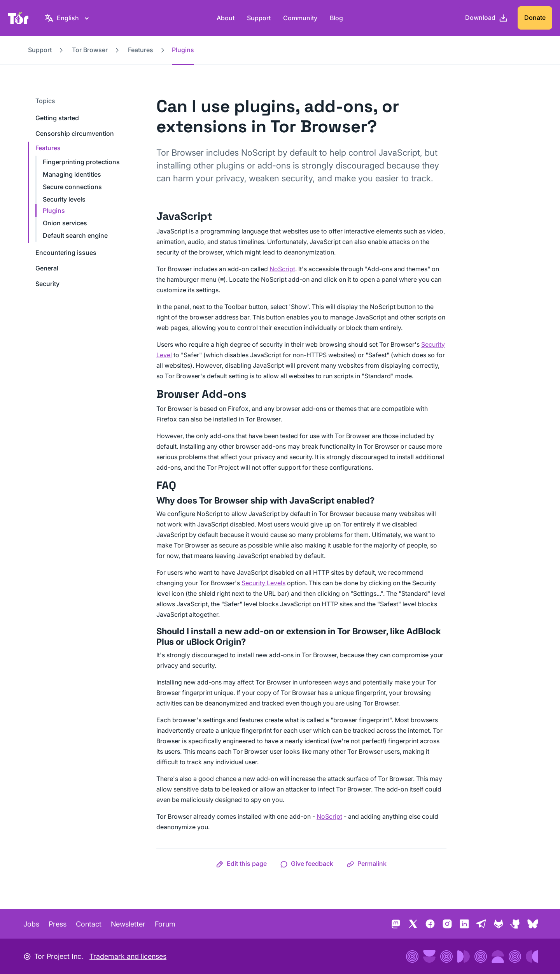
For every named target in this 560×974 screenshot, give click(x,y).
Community (300, 18)
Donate (535, 18)
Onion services (65, 223)
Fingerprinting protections (81, 162)
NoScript (282, 269)
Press (58, 924)
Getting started (57, 118)
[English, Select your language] (68, 18)
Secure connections (72, 187)
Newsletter (128, 924)
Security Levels (263, 583)
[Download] (486, 18)
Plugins (54, 211)
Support (259, 18)
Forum (165, 924)
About (226, 18)
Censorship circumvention (75, 133)
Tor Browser (90, 50)
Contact (89, 924)
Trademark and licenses (128, 956)
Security (47, 284)
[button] (241, 863)
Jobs (31, 924)
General (47, 268)
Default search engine (75, 235)
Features (141, 50)
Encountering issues (66, 253)
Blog (336, 18)
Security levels (64, 199)
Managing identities (72, 174)
